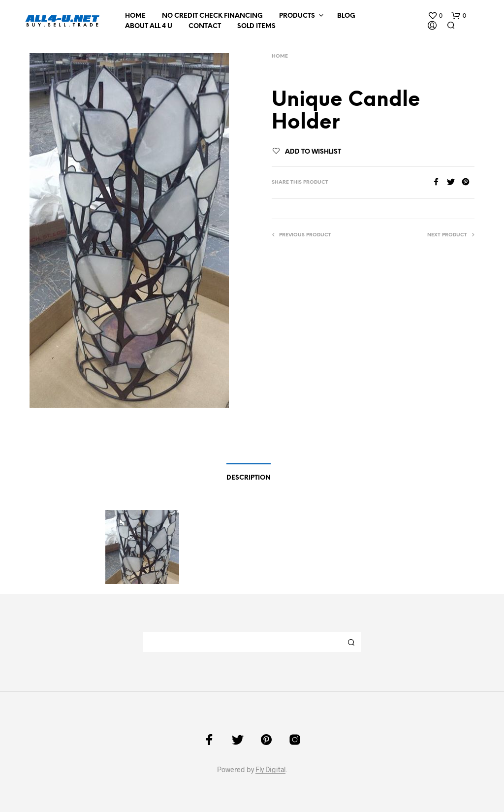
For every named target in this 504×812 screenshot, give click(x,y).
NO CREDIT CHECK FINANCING (212, 16)
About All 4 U (149, 26)
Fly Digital (270, 770)
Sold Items (256, 26)
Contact (205, 26)
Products (297, 16)
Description (249, 478)
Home (135, 16)
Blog (346, 16)
